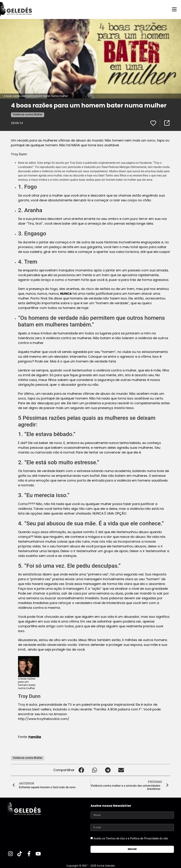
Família (35, 737)
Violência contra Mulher (28, 114)
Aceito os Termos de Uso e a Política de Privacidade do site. (131, 838)
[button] (81, 770)
